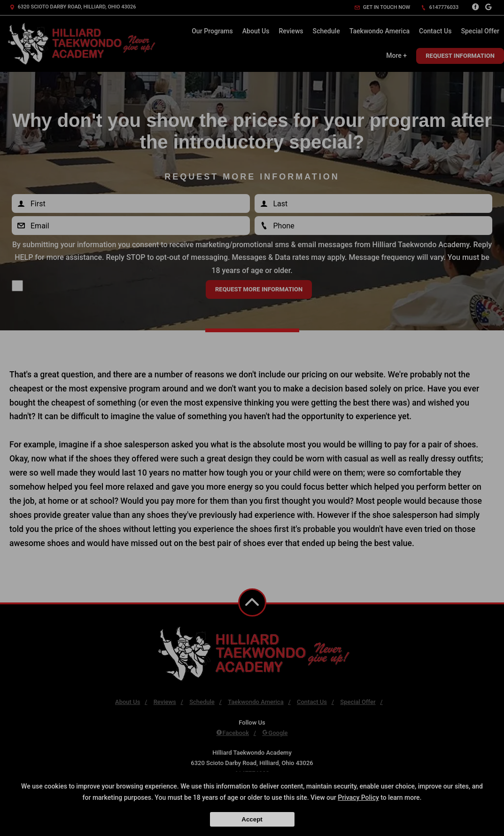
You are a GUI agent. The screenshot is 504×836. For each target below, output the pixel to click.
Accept (252, 819)
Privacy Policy (358, 797)
